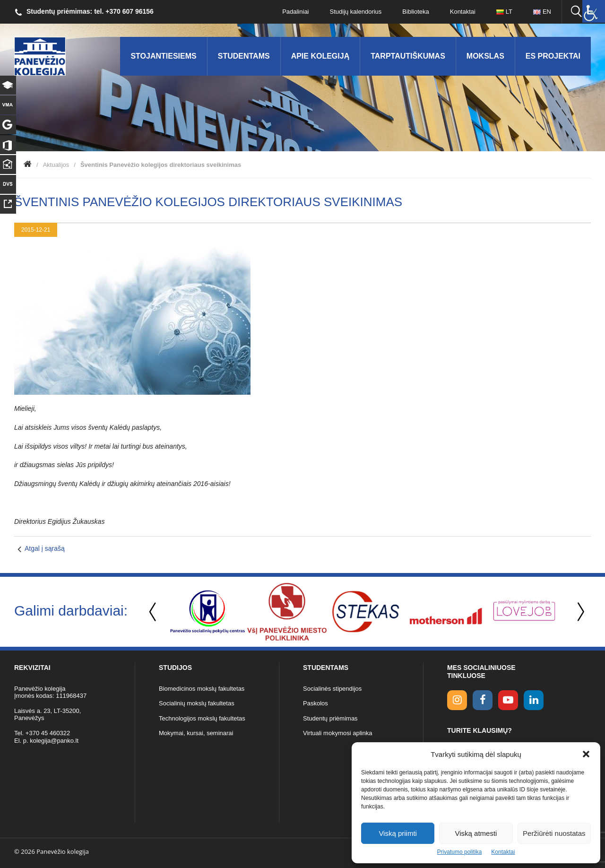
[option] (207, 612)
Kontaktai (503, 852)
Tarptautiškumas (408, 56)
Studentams (244, 56)
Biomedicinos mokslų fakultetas (202, 689)
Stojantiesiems (163, 56)
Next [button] (579, 612)
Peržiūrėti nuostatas (554, 833)
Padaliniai (295, 12)
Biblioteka (415, 12)
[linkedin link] (534, 700)
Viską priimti (398, 833)
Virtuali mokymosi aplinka (337, 733)
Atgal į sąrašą (45, 548)
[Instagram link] (457, 700)
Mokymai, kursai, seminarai (196, 733)
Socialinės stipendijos (332, 689)
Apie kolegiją (320, 56)
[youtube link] (508, 700)
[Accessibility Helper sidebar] (594, 11)
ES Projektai (553, 56)
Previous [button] (154, 612)
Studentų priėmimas (330, 718)
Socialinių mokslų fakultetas (197, 703)
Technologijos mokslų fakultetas (202, 718)
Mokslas (485, 56)
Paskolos (315, 703)
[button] (586, 754)
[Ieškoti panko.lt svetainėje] (576, 12)
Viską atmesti (476, 833)
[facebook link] (483, 700)
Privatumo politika (460, 852)
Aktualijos (56, 165)
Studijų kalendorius (356, 12)
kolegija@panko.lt (54, 741)
